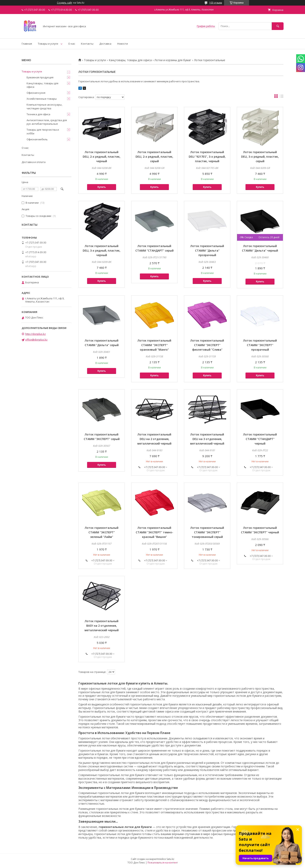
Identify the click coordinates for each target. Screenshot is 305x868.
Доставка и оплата (34, 162)
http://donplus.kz (35, 334)
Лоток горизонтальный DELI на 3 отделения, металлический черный (207, 439)
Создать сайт (65, 3)
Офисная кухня (36, 93)
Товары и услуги (48, 44)
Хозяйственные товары (42, 99)
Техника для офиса (38, 114)
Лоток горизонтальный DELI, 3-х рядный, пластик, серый (260, 157)
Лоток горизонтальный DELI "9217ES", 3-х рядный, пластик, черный (207, 157)
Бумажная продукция (40, 77)
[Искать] (278, 26)
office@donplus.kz (36, 340)
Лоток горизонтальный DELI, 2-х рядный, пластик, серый (154, 157)
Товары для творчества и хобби (43, 131)
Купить (102, 187)
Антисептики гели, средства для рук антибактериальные (47, 122)
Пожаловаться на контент (163, 863)
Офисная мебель (37, 139)
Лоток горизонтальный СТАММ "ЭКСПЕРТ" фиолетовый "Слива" (207, 345)
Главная (27, 44)
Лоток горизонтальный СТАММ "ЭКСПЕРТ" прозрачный (260, 345)
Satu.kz (170, 859)
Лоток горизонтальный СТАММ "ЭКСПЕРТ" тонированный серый (207, 532)
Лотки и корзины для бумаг (173, 60)
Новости (123, 44)
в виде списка (282, 97)
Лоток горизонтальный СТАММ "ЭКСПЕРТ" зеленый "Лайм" (102, 532)
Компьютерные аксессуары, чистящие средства (44, 106)
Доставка (105, 44)
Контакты (87, 44)
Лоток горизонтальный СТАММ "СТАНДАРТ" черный (260, 439)
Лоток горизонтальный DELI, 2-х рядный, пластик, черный (102, 157)
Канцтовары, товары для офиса (130, 60)
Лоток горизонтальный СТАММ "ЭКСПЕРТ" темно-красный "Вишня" (154, 532)
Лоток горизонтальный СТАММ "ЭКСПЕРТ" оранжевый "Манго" (154, 345)
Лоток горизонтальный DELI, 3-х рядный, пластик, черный (102, 250)
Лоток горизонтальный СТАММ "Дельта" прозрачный (207, 250)
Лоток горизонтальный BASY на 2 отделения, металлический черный (102, 626)
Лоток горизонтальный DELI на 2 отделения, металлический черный (154, 439)
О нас (72, 44)
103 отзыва (216, 3)
